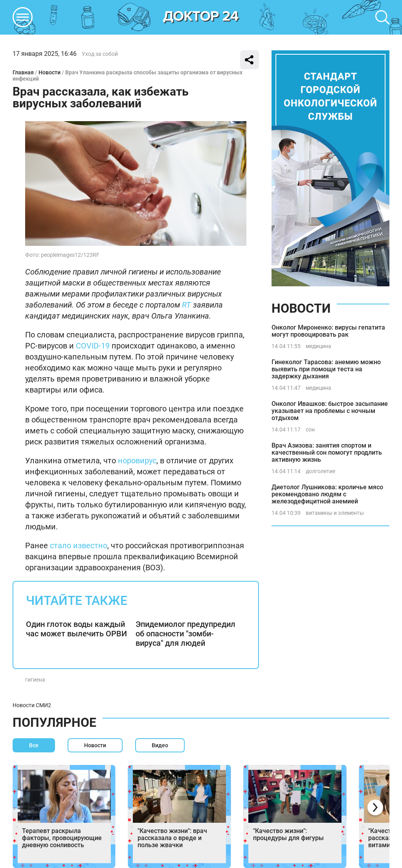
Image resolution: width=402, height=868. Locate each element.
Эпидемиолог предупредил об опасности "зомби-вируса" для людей (185, 634)
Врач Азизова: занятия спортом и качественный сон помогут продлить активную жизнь (327, 452)
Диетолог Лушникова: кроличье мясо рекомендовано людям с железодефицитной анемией (327, 494)
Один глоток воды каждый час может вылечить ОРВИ (76, 629)
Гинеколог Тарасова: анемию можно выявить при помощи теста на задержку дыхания (326, 369)
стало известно (79, 545)
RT (186, 305)
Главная (23, 72)
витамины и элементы (335, 513)
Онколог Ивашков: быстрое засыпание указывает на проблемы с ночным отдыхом (330, 411)
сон (310, 429)
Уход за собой (100, 54)
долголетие (320, 471)
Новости (50, 72)
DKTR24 (201, 17)
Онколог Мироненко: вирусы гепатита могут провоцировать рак (328, 331)
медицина (318, 346)
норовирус (137, 461)
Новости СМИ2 (32, 705)
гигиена (35, 680)
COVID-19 (93, 346)
